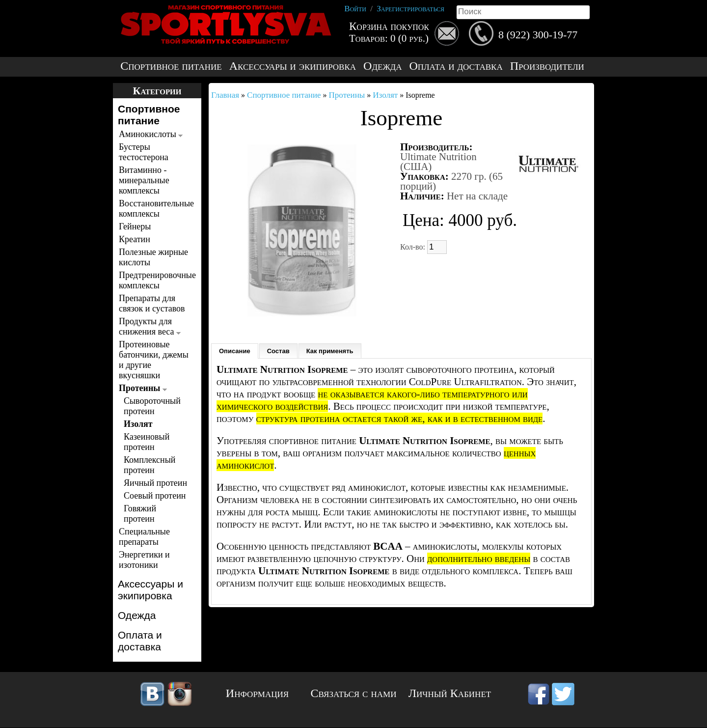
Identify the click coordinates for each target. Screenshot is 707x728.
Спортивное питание (171, 66)
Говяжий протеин (140, 514)
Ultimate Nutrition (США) (438, 162)
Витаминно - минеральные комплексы (144, 180)
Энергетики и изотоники (144, 560)
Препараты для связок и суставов (152, 303)
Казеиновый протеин (147, 442)
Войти (355, 9)
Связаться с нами (354, 693)
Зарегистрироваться (410, 9)
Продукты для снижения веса (150, 326)
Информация (257, 693)
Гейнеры (135, 226)
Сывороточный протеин (152, 406)
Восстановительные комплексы (154, 209)
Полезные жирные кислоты (153, 257)
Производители (547, 66)
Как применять (330, 351)
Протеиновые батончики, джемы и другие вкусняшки (154, 360)
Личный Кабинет (450, 693)
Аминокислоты (151, 134)
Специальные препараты (144, 537)
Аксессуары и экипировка (293, 66)
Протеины (143, 388)
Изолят (138, 424)
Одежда (382, 66)
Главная (225, 95)
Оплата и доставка (456, 66)
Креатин (135, 239)
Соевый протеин (155, 496)
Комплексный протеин (150, 465)
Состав (278, 351)
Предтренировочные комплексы (154, 280)
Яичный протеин (155, 483)
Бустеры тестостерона (144, 152)
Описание (235, 351)
